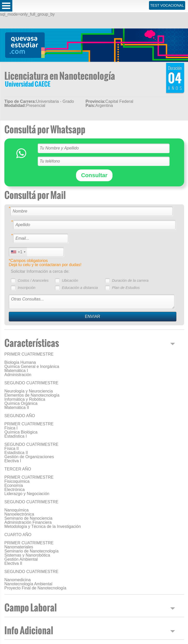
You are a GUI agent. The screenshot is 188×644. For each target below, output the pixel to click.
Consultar (94, 175)
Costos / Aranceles (33, 280)
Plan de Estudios (126, 288)
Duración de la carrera (130, 280)
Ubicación (70, 280)
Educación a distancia (80, 288)
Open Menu (6, 6)
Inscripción (27, 288)
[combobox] (18, 252)
